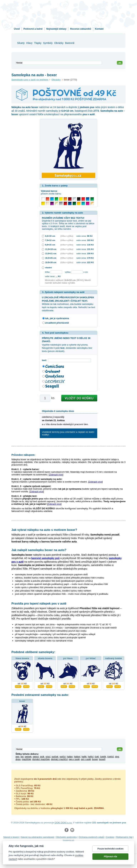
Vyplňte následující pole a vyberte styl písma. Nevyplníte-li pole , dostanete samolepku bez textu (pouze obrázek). (67, 345)
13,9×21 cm (51, 253)
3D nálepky (25, 845)
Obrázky (56, 80)
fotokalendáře (10, 845)
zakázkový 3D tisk (56, 848)
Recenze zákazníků (81, 29)
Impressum (68, 840)
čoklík (103, 757)
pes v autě (74, 759)
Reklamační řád (124, 837)
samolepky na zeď (67, 845)
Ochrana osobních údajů (91, 837)
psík (42, 757)
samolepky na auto (89, 845)
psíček (55, 757)
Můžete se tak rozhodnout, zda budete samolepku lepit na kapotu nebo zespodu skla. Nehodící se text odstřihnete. (68, 304)
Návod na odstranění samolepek (37, 837)
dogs (18, 759)
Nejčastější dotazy (56, 29)
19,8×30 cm (51, 262)
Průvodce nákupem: (23, 455)
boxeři (102, 759)
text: (45, 360)
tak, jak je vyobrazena (57, 318)
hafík (84, 757)
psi (22, 757)
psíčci (63, 757)
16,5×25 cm (51, 258)
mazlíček (26, 759)
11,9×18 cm (51, 249)
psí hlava (68, 658)
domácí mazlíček (41, 759)
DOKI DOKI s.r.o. (63, 823)
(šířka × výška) (67, 236)
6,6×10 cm (50, 236)
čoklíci (111, 757)
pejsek (28, 757)
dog (117, 757)
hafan (70, 757)
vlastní (48, 267)
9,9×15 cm (50, 245)
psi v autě (86, 759)
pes (17, 757)
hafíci (91, 757)
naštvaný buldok (114, 658)
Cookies (110, 837)
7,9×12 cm (50, 240)
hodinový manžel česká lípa (82, 848)
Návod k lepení (11, 837)
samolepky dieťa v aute (44, 845)
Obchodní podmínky (66, 837)
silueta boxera (45, 658)
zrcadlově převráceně (57, 323)
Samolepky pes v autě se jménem (30, 80)
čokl (97, 757)
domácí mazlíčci (59, 759)
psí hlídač (91, 658)
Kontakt (99, 29)
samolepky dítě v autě (111, 845)
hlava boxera (22, 658)
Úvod (17, 29)
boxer (22, 701)
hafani (77, 757)
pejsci (36, 757)
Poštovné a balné (33, 29)
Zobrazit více (56, 475)
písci (48, 757)
